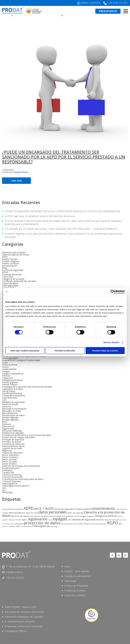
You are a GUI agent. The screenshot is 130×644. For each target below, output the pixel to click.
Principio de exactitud (13, 440)
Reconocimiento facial (13, 446)
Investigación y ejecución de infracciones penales (27, 387)
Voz (4, 488)
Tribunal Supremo (12, 481)
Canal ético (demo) (75, 595)
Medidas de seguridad (13, 402)
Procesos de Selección (13, 444)
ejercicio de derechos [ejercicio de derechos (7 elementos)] (43, 516)
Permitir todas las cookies (105, 351)
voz (4, 490)
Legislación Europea (12, 389)
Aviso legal (70, 581)
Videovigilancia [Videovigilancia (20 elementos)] (41, 526)
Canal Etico (8, 277)
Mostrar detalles (111, 342)
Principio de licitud (11, 442)
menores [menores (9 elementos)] (100, 520)
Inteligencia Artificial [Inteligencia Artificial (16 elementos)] (106, 516)
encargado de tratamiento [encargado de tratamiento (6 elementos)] (63, 516)
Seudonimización (11, 468)
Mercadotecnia (10, 413)
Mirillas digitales (10, 418)
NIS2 (5, 422)
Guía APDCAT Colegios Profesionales (21, 360)
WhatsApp (7, 492)
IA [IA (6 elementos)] (78, 516)
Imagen (6, 371)
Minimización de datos (14, 415)
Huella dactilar (9, 369)
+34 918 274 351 (118, 3)
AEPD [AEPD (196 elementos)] (29, 508)
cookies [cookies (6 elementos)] (5, 513)
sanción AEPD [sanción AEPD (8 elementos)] (15, 526)
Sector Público (9, 464)
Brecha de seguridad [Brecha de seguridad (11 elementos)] (64, 509)
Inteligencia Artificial (12, 380)
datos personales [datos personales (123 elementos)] (53, 512)
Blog (4, 268)
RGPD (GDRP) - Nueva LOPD (21, 607)
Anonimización (10, 266)
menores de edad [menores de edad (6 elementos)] (112, 520)
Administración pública (14, 252)
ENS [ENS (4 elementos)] (76, 516)
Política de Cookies (75, 591)
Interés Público (10, 385)
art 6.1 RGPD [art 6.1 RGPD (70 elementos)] (44, 509)
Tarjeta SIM (8, 473)
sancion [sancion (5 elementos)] (5, 526)
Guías (5, 362)
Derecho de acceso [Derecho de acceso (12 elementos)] (20, 516)
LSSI (4, 400)
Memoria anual (10, 404)
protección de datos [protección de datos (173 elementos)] (42, 523)
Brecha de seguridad (13, 270)
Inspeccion (8, 378)
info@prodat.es (15, 572)
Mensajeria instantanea (14, 409)
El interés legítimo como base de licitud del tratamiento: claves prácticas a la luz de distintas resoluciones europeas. (64, 235)
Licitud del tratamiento (14, 396)
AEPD (5, 257)
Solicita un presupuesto (78, 576)
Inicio (67, 566)
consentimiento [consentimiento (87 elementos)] (103, 508)
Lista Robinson (10, 398)
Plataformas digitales (13, 433)
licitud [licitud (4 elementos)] (50, 520)
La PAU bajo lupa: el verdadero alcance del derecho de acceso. (40, 216)
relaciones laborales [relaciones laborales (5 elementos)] (99, 524)
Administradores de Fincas (15, 255)
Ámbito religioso (11, 261)
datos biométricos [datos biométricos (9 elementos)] (17, 513)
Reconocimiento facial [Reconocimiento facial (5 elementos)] (69, 524)
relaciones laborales (12, 453)
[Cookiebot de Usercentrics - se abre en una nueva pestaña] (113, 292)
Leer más (17, 181)
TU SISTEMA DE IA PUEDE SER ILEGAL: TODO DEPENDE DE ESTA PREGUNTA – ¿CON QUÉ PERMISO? (61, 229)
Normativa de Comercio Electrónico (25, 612)
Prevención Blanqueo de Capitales (24, 617)
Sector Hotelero (10, 457)
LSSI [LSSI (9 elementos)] (69, 520)
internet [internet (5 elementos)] (12, 520)
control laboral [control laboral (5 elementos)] (121, 509)
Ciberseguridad (10, 285)
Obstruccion (8, 426)
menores (7, 407)
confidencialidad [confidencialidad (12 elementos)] (82, 509)
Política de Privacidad (76, 586)
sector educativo (10, 455)
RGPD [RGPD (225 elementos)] (113, 523)
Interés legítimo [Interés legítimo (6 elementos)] (21, 520)
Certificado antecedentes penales (19, 281)
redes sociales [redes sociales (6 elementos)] (84, 524)
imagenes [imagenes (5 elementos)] (90, 516)
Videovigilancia (10, 484)
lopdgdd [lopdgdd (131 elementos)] (60, 519)
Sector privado (10, 459)
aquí (105, 316)
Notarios (7, 424)
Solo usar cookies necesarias (25, 351)
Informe (6, 376)
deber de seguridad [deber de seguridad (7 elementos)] (75, 513)
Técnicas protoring (12, 475)
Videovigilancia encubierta (15, 486)
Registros (7, 451)
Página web (8, 429)
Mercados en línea (11, 411)
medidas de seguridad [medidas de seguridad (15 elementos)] (84, 520)
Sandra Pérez (21, 172)
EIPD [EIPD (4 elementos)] (32, 516)
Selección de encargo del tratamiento (21, 466)
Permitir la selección (65, 351)
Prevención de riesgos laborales (19, 437)
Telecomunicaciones (12, 477)
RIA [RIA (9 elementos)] (120, 524)
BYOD (5, 272)
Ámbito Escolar (10, 259)
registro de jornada (12, 448)
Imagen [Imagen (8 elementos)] (83, 516)
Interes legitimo (10, 382)
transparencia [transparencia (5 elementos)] (26, 526)
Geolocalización (10, 358)
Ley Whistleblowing (12, 393)
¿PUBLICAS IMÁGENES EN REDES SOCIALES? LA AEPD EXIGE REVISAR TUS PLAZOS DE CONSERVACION (62, 211)
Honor (5, 367)
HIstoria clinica (10, 365)
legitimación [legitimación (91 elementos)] (38, 519)
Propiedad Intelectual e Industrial (24, 626)
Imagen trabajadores (13, 374)
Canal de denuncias (12, 274)
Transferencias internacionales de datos (23, 479)
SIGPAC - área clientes (77, 571)
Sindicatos (7, 470)
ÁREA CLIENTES (91, 3)
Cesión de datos (10, 283)
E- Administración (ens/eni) (20, 621)
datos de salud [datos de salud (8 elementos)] (32, 513)
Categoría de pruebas (13, 279)
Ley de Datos (9, 391)
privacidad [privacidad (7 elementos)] (19, 524)
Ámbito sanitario (11, 263)
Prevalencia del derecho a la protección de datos (27, 435)
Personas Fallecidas (12, 431)
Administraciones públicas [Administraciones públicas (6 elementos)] (13, 509)
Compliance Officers (16, 631)
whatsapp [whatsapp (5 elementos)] (54, 526)
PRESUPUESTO (108, 11)
